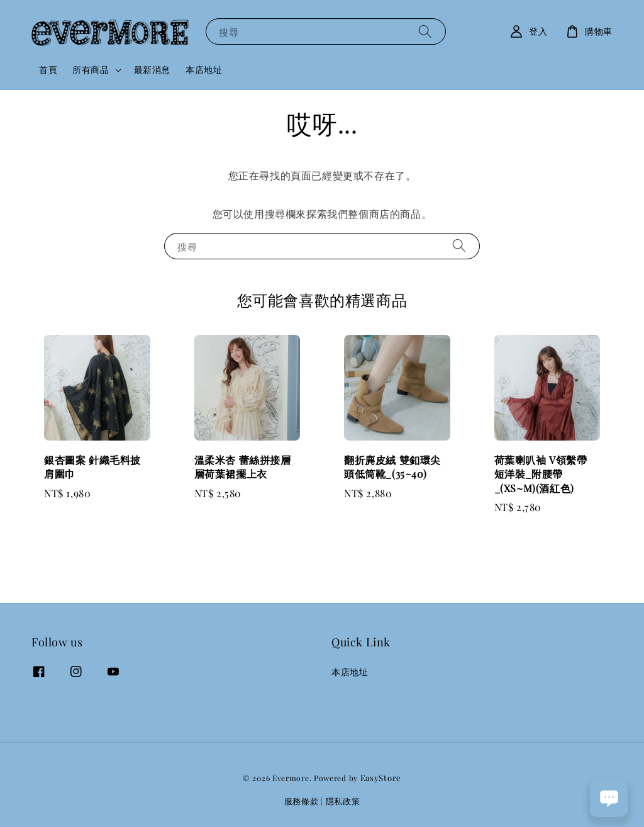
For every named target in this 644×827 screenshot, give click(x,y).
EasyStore (381, 778)
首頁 (48, 70)
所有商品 (91, 70)
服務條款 (302, 801)
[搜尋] (425, 31)
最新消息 (152, 70)
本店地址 (204, 70)
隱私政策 (343, 801)
